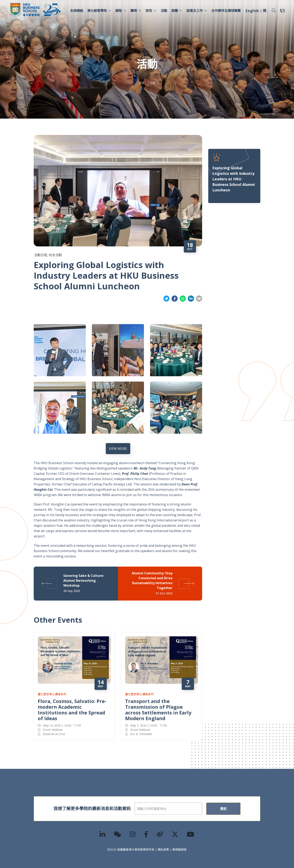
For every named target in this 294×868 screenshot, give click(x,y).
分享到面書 (175, 299)
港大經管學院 (99, 11)
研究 (151, 11)
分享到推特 (166, 299)
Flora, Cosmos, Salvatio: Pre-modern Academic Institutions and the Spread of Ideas (72, 710)
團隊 (136, 11)
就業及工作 (197, 11)
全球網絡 (77, 11)
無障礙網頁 (179, 849)
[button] (274, 11)
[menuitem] (252, 11)
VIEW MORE (118, 449)
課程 (121, 11)
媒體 (177, 11)
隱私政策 (163, 849)
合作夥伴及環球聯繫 (226, 11)
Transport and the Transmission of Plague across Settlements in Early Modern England (158, 710)
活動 (164, 11)
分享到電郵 (199, 299)
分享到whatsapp (183, 299)
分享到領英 (191, 299)
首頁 (142, 83)
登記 (223, 809)
